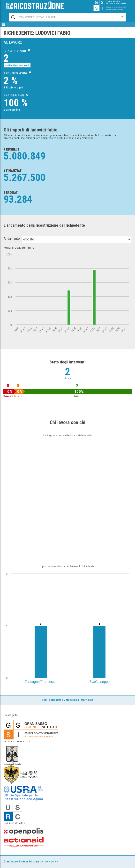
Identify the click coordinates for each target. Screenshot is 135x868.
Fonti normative (52, 700)
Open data (87, 700)
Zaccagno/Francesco (41, 682)
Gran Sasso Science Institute (21, 862)
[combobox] (63, 17)
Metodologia (71, 700)
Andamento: (12, 239)
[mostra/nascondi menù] (4, 24)
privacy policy (50, 862)
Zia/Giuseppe (100, 682)
